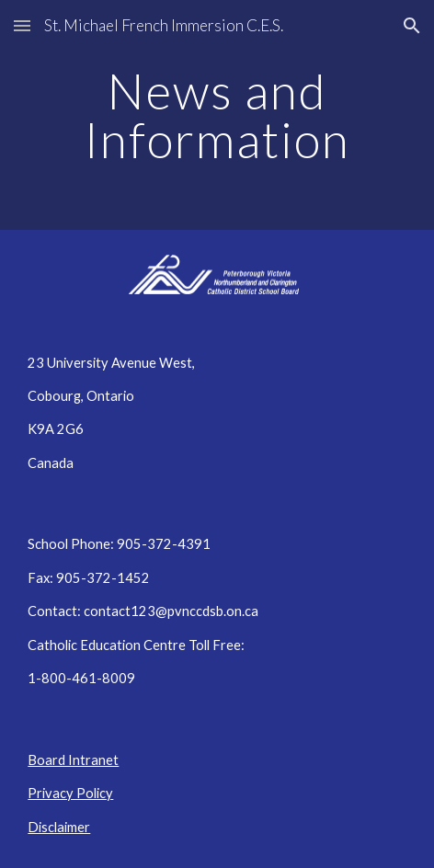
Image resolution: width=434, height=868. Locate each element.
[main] (217, 115)
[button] (22, 25)
